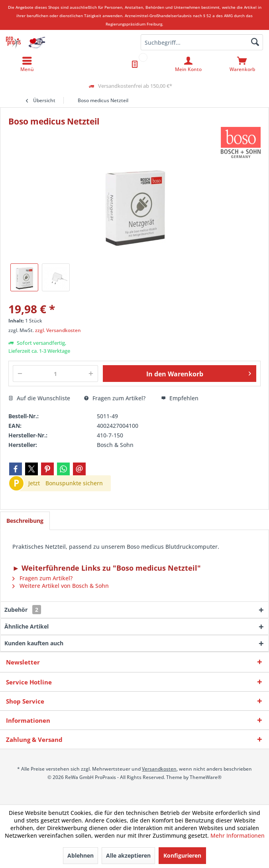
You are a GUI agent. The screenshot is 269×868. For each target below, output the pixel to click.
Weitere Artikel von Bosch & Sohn (61, 586)
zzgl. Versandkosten (58, 330)
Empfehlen (180, 398)
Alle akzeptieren (128, 855)
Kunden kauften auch (34, 643)
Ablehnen (81, 855)
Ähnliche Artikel (27, 626)
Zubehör (23, 610)
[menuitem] (242, 64)
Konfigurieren (182, 855)
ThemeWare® (206, 777)
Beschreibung (25, 521)
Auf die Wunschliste (39, 398)
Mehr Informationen (238, 835)
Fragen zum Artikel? (115, 398)
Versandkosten (159, 769)
